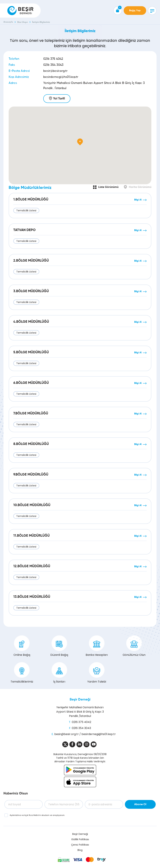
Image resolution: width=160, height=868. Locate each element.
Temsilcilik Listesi (26, 210)
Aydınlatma (16, 815)
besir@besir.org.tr (55, 71)
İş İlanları (59, 673)
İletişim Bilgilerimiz (41, 22)
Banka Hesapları (97, 646)
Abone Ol (140, 804)
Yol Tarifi (59, 99)
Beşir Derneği (80, 700)
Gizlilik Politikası (80, 839)
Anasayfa (8, 22)
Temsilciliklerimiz (22, 673)
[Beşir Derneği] (20, 11)
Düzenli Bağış (59, 646)
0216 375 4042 (53, 59)
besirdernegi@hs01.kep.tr (61, 77)
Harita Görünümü (140, 187)
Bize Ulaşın (23, 22)
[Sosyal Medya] (65, 744)
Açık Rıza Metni (31, 815)
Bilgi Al (138, 200)
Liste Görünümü (108, 187)
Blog (80, 850)
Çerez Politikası (80, 845)
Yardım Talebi (97, 673)
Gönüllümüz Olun (134, 646)
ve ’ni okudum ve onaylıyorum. (37, 815)
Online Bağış (22, 646)
